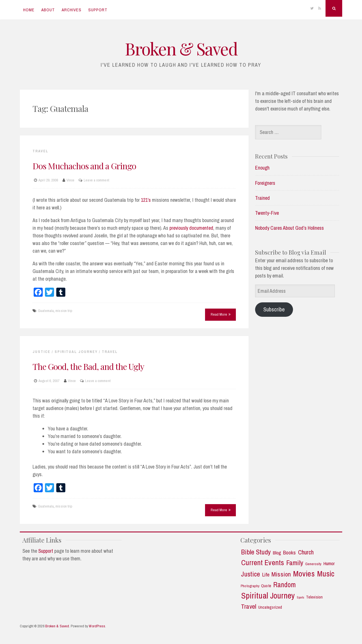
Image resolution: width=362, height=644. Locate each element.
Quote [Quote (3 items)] (266, 586)
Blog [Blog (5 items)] (277, 553)
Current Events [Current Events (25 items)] (263, 563)
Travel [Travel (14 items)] (249, 606)
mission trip (64, 311)
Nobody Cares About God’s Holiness (289, 228)
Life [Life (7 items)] (266, 575)
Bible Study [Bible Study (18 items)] (256, 552)
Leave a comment (96, 180)
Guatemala (46, 311)
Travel (40, 151)
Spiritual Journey (76, 352)
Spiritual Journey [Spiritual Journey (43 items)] (268, 596)
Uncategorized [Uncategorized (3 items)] (270, 607)
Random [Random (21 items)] (285, 585)
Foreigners (265, 183)
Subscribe (274, 309)
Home (29, 10)
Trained (262, 198)
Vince (71, 180)
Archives (72, 10)
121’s (146, 200)
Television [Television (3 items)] (314, 597)
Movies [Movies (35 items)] (304, 574)
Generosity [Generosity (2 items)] (313, 564)
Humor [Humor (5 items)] (329, 563)
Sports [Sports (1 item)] (301, 598)
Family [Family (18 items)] (295, 563)
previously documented (191, 228)
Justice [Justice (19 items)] (250, 574)
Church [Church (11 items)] (306, 552)
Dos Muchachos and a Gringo (84, 166)
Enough (262, 168)
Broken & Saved (181, 48)
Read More (221, 314)
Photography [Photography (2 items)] (250, 586)
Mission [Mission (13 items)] (281, 574)
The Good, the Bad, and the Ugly (88, 367)
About (48, 10)
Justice (41, 352)
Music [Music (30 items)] (326, 574)
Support (98, 10)
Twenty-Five (267, 213)
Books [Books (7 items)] (290, 553)
